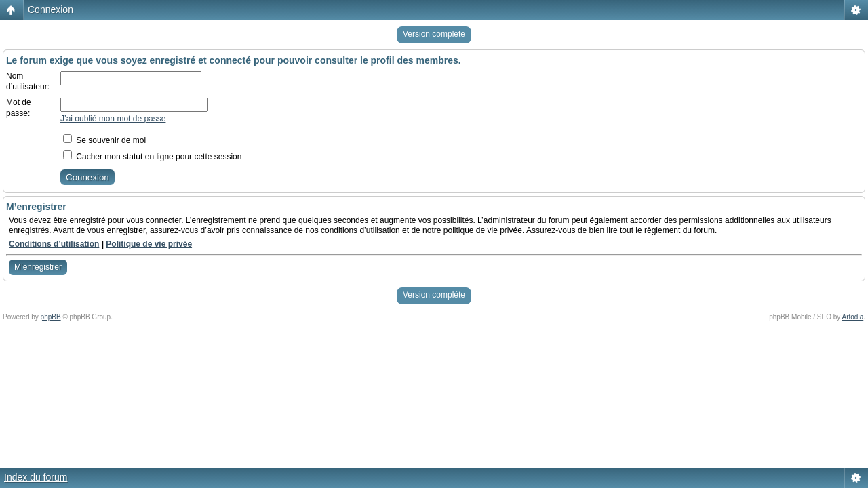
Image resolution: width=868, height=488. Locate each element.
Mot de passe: (19, 108)
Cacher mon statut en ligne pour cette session (152, 157)
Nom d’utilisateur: (28, 81)
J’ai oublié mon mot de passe (113, 119)
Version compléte (434, 34)
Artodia (853, 317)
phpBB (51, 317)
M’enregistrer (38, 267)
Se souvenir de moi (104, 140)
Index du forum (36, 477)
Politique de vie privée (149, 244)
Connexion (51, 9)
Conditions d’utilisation (54, 244)
